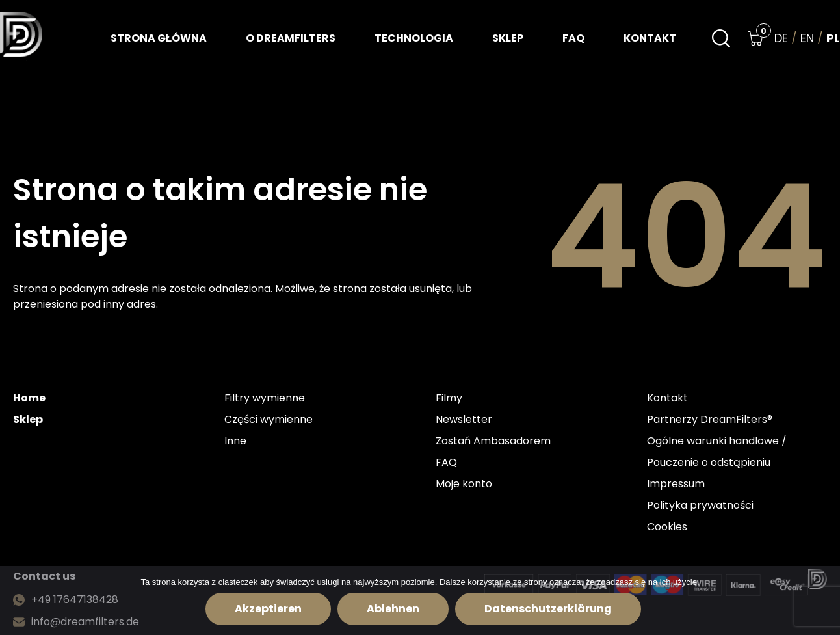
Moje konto (464, 484)
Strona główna (159, 38)
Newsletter (464, 419)
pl (833, 38)
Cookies (667, 527)
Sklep (508, 38)
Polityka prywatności (700, 505)
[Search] (721, 38)
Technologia (414, 38)
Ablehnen (393, 609)
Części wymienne (269, 419)
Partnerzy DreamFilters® (710, 419)
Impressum (676, 484)
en (807, 38)
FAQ (573, 38)
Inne (235, 441)
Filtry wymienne (265, 398)
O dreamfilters (291, 38)
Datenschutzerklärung (548, 609)
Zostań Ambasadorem (493, 441)
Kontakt (650, 38)
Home (29, 398)
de (781, 38)
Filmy (449, 398)
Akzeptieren (268, 609)
